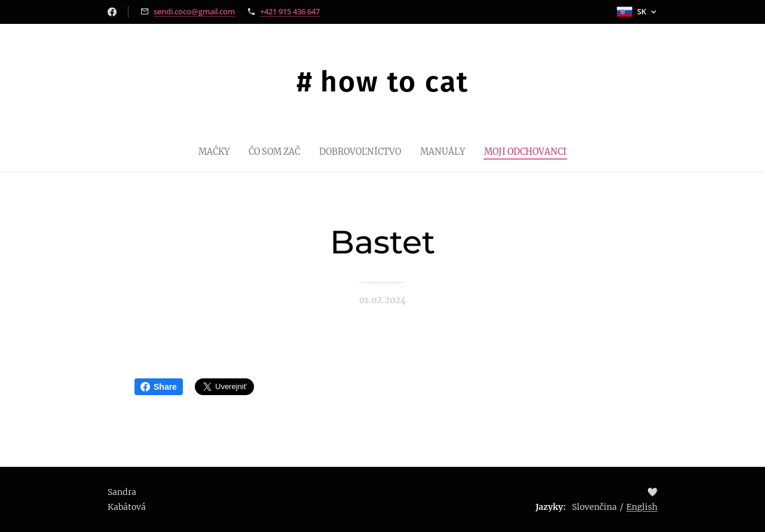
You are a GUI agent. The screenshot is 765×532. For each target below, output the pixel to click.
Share (159, 387)
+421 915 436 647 (290, 11)
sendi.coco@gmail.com (194, 11)
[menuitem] (203, 151)
